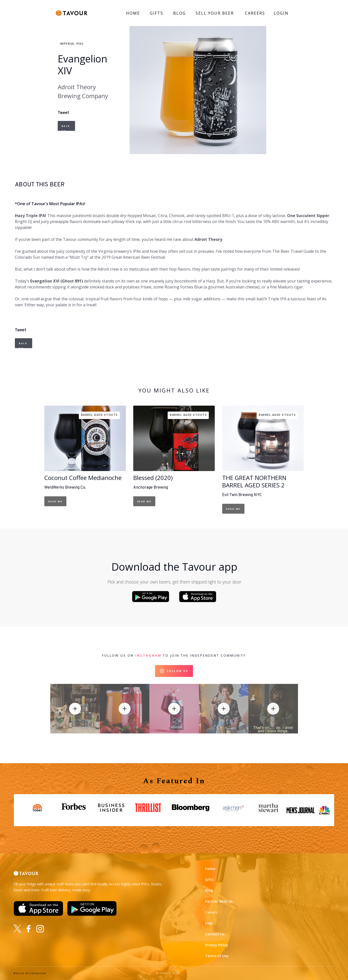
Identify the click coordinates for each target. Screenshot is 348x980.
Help (209, 923)
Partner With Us (219, 901)
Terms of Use (217, 956)
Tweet (63, 113)
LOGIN (281, 13)
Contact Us (215, 934)
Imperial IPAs (72, 43)
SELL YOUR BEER (215, 13)
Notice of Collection (30, 973)
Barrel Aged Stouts (99, 415)
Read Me (55, 501)
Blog (209, 890)
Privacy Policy (217, 945)
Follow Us (178, 671)
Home (210, 869)
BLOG (179, 13)
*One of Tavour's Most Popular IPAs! (50, 204)
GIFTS (157, 13)
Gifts (209, 880)
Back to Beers (67, 128)
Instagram (148, 655)
